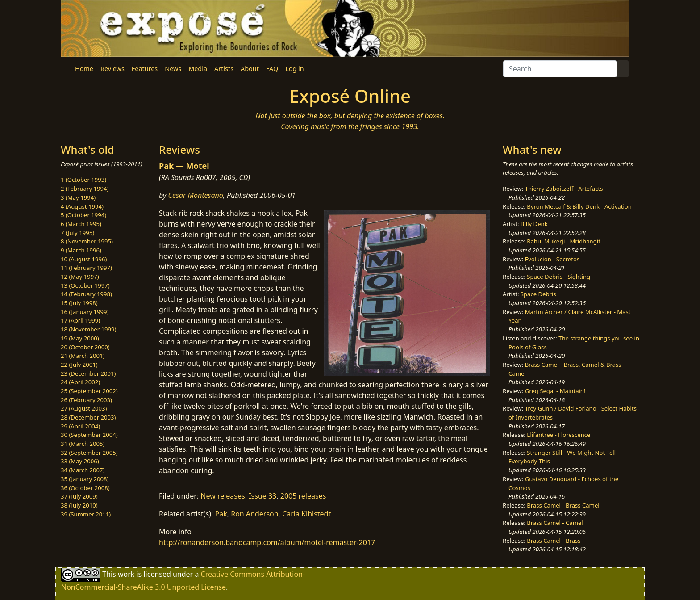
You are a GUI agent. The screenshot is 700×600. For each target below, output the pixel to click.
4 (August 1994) (82, 206)
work (126, 574)
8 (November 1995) (87, 241)
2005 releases (303, 496)
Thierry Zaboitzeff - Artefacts (564, 189)
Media (198, 69)
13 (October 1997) (85, 285)
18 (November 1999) (89, 329)
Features (145, 69)
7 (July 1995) (77, 233)
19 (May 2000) (80, 338)
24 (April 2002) (80, 382)
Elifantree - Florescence (558, 435)
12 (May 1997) (80, 277)
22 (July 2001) (79, 365)
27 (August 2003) (84, 408)
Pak (221, 514)
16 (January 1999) (85, 312)
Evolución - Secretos (552, 259)
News (173, 69)
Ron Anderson (255, 514)
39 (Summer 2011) (86, 514)
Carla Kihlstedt (306, 514)
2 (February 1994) (85, 189)
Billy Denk (534, 224)
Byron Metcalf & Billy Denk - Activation (579, 206)
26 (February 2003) (86, 400)
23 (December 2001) (88, 373)
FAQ (272, 69)
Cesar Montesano (196, 195)
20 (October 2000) (85, 347)
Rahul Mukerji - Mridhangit (564, 241)
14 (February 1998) (86, 294)
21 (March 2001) (83, 356)
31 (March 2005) (83, 444)
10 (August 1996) (84, 259)
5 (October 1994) (83, 215)
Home (84, 69)
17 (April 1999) (80, 320)
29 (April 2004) (80, 426)
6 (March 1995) (81, 224)
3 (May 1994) (78, 197)
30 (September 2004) (89, 435)
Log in (294, 69)
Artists (224, 69)
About (250, 69)
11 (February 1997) (86, 268)
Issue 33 (262, 496)
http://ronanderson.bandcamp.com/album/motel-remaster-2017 (267, 542)
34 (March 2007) (83, 470)
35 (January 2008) (85, 479)
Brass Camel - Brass (554, 541)
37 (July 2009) (79, 496)
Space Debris (538, 294)
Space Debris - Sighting (558, 277)
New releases (223, 496)
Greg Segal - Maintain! (555, 391)
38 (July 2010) (79, 505)
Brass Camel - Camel (555, 523)
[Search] (560, 69)
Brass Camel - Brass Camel (563, 505)
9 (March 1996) (81, 250)
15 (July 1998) (79, 303)
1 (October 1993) (83, 180)
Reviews (112, 69)
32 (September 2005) (89, 453)
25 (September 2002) (89, 391)
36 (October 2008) (85, 488)
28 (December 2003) (88, 417)
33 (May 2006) (80, 461)
